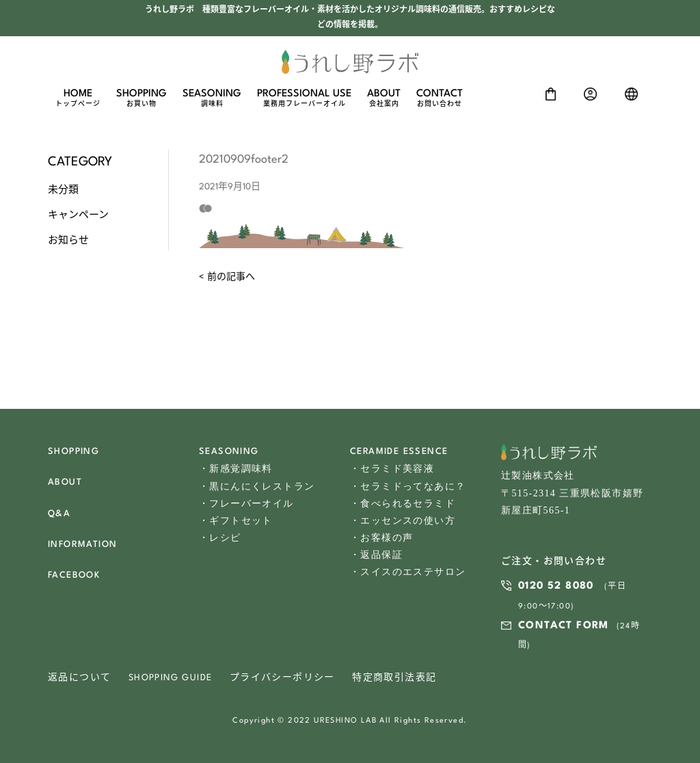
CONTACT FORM (564, 626)
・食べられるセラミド (403, 504)
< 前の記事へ (227, 277)
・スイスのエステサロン (408, 572)
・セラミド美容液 (392, 469)
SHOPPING (142, 99)
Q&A (59, 514)
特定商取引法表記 (394, 678)
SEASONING (212, 99)
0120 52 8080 (556, 586)
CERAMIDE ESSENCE (399, 452)
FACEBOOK (74, 575)
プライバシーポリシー (282, 678)
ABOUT (384, 99)
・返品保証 (376, 555)
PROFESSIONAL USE (304, 99)
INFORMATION (82, 545)
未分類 (63, 190)
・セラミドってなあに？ (408, 486)
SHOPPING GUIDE (171, 678)
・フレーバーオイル (246, 504)
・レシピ (220, 538)
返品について (79, 678)
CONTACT (440, 99)
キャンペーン (78, 215)
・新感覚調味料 (236, 469)
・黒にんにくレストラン (257, 486)
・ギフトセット (236, 521)
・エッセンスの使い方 (403, 521)
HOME (78, 99)
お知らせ (68, 241)
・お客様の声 (381, 538)
